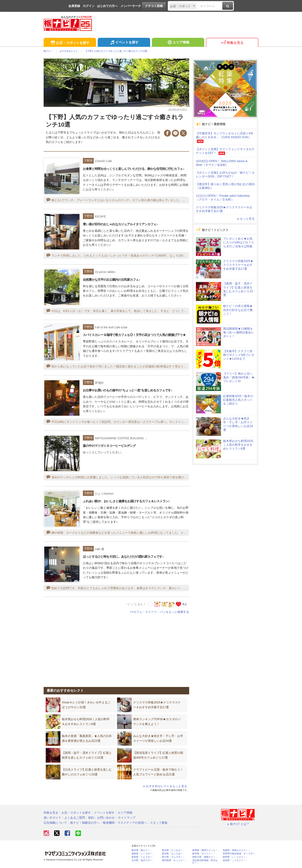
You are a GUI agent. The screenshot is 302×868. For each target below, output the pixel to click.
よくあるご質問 (75, 818)
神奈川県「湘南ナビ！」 (205, 857)
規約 (91, 818)
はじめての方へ (107, 6)
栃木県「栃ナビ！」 (142, 850)
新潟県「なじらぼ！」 (173, 854)
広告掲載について (55, 823)
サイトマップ (127, 818)
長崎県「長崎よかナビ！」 (237, 850)
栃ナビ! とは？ (238, 824)
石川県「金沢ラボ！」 (143, 860)
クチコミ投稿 (154, 6)
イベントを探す (124, 43)
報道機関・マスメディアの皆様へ (125, 823)
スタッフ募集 (159, 823)
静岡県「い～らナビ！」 (235, 857)
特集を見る (232, 43)
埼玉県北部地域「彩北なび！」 (205, 861)
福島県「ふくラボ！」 (143, 854)
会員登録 (74, 6)
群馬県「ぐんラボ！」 (143, 857)
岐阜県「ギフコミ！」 (204, 854)
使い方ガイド (52, 818)
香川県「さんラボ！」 (173, 857)
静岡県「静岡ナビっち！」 (206, 850)
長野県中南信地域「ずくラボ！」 (240, 854)
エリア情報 (178, 43)
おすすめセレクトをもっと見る (165, 786)
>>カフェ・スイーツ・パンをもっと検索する (160, 612)
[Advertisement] (116, 648)
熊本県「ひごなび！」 (173, 850)
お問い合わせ (106, 818)
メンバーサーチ (131, 6)
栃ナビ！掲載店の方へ (85, 823)
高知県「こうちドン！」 (235, 860)
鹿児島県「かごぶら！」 (175, 860)
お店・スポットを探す (70, 43)
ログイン (89, 6)
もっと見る (245, 219)
